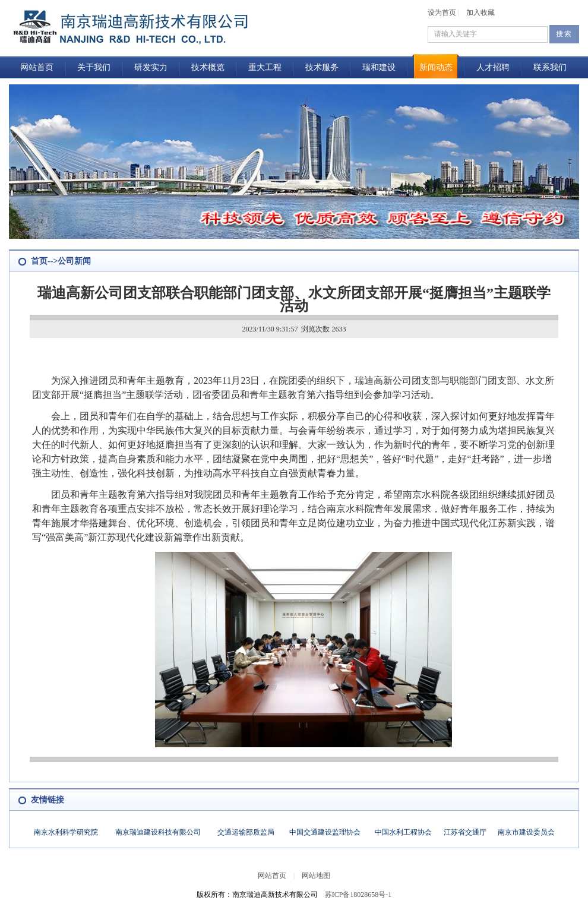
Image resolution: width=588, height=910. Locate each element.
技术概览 (208, 67)
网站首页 (37, 67)
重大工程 (265, 67)
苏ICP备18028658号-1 (358, 895)
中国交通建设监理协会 (325, 832)
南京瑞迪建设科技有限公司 (158, 832)
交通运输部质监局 (246, 832)
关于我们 (94, 67)
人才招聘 (493, 67)
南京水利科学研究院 (66, 832)
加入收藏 (480, 12)
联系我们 (550, 67)
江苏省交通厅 (465, 832)
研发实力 (151, 67)
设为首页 (442, 12)
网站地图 (316, 876)
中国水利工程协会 (403, 832)
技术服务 (322, 67)
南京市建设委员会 (526, 832)
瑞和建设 (379, 67)
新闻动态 (436, 67)
